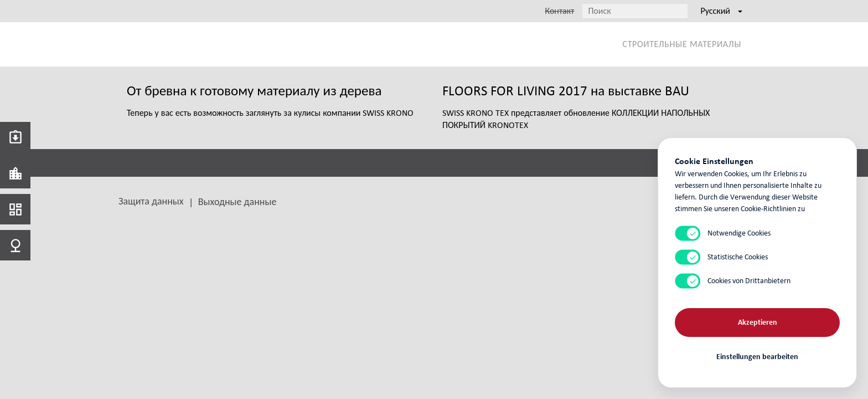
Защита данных (151, 201)
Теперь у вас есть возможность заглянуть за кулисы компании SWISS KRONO (270, 113)
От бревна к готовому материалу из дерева (254, 91)
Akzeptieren (758, 322)
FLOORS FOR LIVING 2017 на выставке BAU (566, 91)
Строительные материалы (682, 44)
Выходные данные (237, 201)
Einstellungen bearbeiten (757, 356)
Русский (721, 11)
